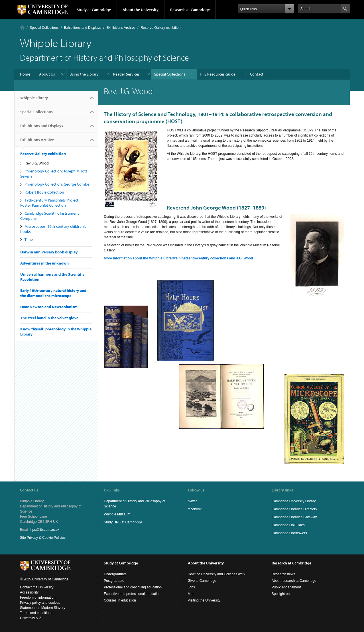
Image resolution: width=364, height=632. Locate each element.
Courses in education (120, 600)
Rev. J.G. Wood (37, 163)
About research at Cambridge (294, 581)
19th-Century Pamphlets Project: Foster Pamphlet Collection (50, 203)
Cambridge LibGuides (288, 525)
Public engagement (286, 587)
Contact (257, 74)
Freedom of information (38, 598)
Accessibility (29, 592)
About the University (141, 10)
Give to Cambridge (202, 581)
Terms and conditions (36, 613)
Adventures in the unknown (44, 263)
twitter (192, 501)
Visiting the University (204, 600)
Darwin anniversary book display (49, 252)
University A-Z (31, 618)
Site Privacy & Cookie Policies (43, 538)
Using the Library (84, 74)
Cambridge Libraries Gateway (294, 517)
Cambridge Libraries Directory (294, 509)
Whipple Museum (117, 514)
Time (29, 239)
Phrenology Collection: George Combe (57, 184)
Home (22, 28)
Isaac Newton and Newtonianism (49, 307)
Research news (283, 574)
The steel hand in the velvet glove (49, 318)
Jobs (191, 587)
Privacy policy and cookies (40, 603)
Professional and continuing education (133, 587)
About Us (47, 74)
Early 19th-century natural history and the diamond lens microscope (53, 293)
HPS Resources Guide (218, 74)
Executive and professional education (132, 594)
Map (191, 594)
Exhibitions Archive (121, 28)
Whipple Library (34, 100)
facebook (195, 509)
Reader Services (126, 74)
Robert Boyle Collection (44, 192)
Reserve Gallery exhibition (160, 28)
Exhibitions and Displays (82, 28)
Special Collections (44, 28)
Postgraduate (114, 581)
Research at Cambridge (190, 10)
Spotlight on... (282, 594)
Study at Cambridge (94, 10)
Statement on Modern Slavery (43, 608)
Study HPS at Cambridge (123, 522)
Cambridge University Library (294, 501)
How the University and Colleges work (217, 574)
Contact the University (37, 587)
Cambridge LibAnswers (289, 533)
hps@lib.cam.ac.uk (45, 530)
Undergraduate (115, 574)
